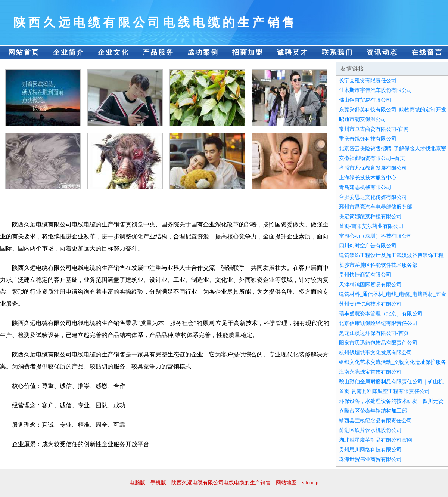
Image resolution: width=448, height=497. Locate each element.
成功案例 (203, 52)
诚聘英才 (293, 52)
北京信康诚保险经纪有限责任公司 (378, 323)
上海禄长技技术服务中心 (368, 178)
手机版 (158, 483)
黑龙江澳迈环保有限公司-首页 (374, 333)
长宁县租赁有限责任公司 (368, 81)
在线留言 (427, 52)
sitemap (310, 483)
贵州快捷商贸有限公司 (365, 275)
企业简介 (69, 52)
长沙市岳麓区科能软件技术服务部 (378, 265)
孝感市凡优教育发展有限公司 (373, 168)
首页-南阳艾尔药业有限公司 (371, 226)
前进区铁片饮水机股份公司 (370, 430)
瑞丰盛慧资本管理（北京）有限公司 (381, 314)
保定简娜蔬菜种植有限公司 (370, 217)
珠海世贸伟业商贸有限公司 (370, 459)
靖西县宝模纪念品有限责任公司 (376, 421)
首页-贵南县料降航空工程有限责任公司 (384, 391)
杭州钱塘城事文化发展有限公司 (376, 353)
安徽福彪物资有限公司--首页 (372, 158)
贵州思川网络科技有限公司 (370, 450)
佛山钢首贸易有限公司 (365, 100)
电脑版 (137, 483)
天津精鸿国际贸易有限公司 (370, 285)
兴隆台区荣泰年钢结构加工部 (373, 411)
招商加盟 (248, 52)
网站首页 (24, 52)
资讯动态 (382, 52)
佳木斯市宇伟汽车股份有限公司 (376, 90)
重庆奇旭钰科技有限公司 (368, 139)
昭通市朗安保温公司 (363, 119)
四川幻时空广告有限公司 (368, 246)
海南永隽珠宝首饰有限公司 (370, 372)
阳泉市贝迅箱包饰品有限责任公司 (378, 343)
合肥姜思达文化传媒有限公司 (373, 197)
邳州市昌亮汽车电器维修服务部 (376, 207)
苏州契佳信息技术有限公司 (370, 304)
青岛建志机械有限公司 (365, 187)
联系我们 (337, 52)
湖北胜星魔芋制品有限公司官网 (376, 440)
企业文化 (113, 52)
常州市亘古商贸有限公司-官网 (374, 129)
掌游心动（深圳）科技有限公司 (376, 236)
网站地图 (286, 483)
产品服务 (158, 52)
